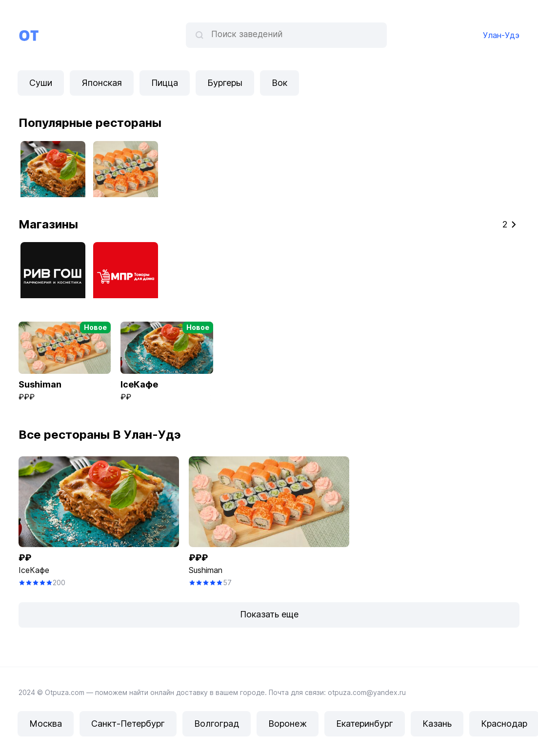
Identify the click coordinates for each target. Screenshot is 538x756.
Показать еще (269, 614)
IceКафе (34, 570)
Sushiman (206, 570)
